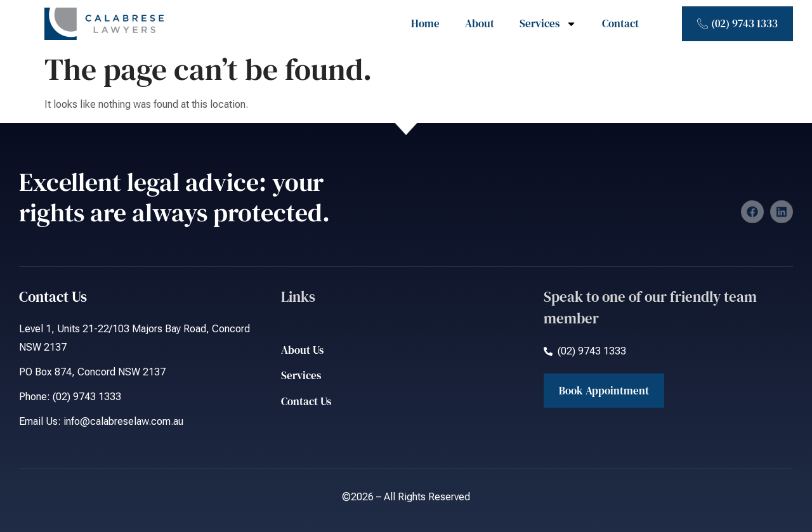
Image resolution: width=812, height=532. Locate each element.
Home (425, 23)
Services (548, 24)
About (480, 23)
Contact (620, 23)
